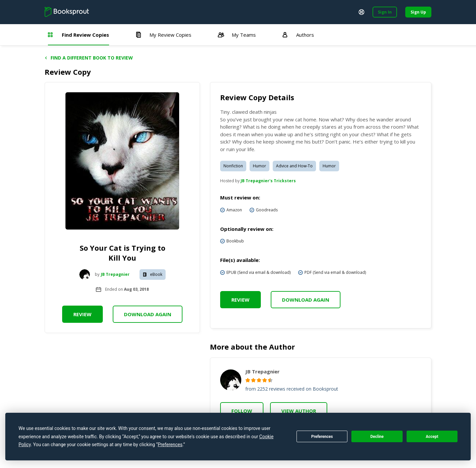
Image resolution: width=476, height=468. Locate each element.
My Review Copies (163, 35)
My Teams (237, 35)
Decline (377, 437)
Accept (432, 437)
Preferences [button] (170, 445)
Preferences (322, 437)
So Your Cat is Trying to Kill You (122, 253)
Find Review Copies (79, 35)
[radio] (248, 380)
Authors (298, 35)
